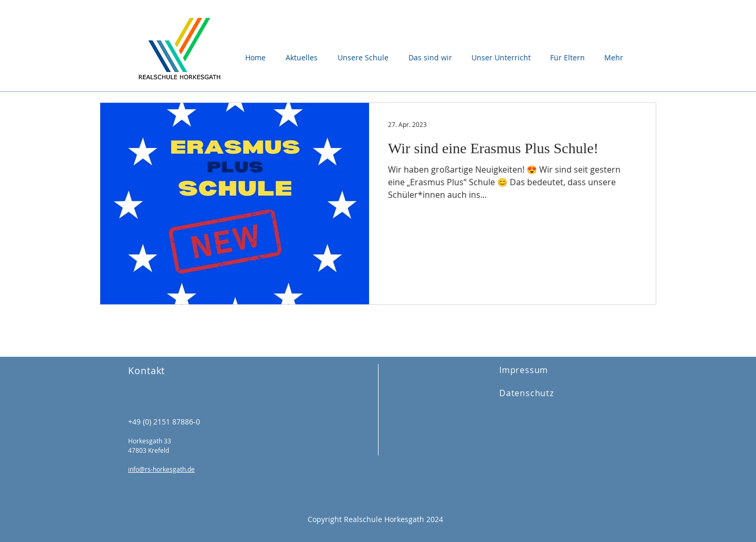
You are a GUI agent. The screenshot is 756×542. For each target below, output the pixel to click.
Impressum (524, 370)
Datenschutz (527, 393)
